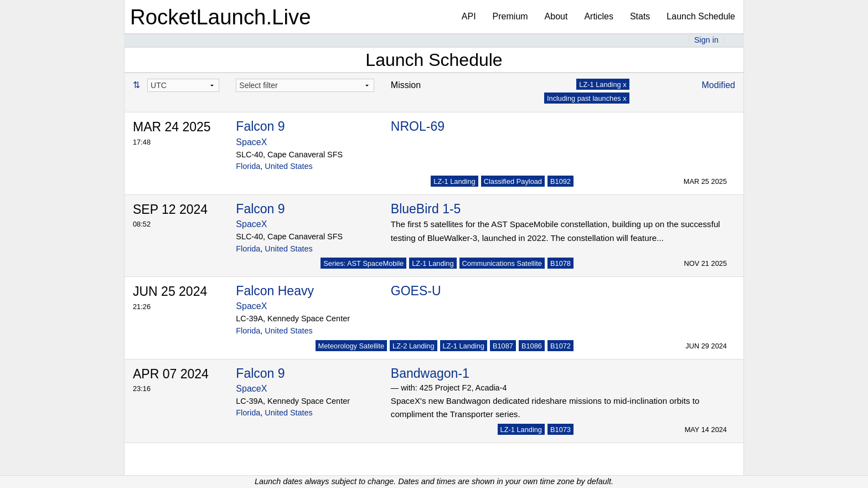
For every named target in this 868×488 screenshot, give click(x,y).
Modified (719, 85)
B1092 (560, 181)
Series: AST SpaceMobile (363, 263)
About (556, 16)
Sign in (706, 40)
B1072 (560, 346)
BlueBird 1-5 (426, 209)
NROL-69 (418, 126)
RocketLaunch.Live (221, 17)
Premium (510, 16)
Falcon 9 (260, 126)
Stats (640, 16)
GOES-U (416, 291)
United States (288, 166)
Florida (248, 166)
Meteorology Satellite (352, 346)
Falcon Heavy (275, 291)
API (469, 16)
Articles (598, 16)
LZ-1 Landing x (603, 84)
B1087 (503, 346)
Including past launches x (587, 98)
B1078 (560, 263)
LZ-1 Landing (454, 181)
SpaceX (251, 142)
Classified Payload (513, 181)
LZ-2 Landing (413, 346)
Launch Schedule (701, 16)
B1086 (532, 346)
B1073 (560, 430)
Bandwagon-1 (430, 373)
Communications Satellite (502, 263)
